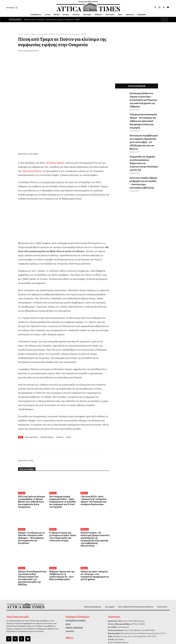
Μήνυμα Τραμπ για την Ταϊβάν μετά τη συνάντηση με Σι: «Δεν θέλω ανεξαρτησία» (63, 526)
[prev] (163, 20)
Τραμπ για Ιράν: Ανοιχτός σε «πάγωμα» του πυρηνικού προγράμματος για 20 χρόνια (93, 526)
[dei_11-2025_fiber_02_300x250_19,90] (64, 197)
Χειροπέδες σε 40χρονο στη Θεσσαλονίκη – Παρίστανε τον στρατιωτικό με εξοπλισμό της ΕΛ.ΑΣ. (143, 142)
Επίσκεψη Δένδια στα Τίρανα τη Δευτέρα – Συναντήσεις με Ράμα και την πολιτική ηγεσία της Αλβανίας (144, 97)
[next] (166, 20)
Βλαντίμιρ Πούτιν (31, 399)
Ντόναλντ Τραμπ (47, 399)
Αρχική (20, 34)
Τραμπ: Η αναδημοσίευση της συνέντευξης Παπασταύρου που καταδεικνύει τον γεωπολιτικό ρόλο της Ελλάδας (32, 527)
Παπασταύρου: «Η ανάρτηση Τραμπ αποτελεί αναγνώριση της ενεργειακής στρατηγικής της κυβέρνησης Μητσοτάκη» (95, 495)
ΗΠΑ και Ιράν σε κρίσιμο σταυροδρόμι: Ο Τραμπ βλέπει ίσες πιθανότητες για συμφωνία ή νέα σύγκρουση (32, 462)
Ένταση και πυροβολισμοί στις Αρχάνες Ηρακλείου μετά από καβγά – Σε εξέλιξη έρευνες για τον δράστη (143, 127)
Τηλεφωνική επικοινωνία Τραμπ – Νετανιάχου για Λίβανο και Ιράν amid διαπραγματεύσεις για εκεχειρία (144, 112)
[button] (12, 7)
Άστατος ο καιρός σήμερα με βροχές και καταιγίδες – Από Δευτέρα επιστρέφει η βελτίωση (143, 156)
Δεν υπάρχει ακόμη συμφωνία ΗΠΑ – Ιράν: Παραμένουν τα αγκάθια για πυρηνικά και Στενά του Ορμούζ (63, 462)
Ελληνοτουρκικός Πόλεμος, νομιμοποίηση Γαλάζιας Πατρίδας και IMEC (52, 19)
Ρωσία (68, 399)
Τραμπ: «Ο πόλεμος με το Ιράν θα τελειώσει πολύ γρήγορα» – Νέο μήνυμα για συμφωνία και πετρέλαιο (32, 495)
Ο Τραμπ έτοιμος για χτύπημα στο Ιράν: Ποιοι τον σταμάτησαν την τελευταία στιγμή (63, 493)
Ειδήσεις (27, 34)
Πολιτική (84, 488)
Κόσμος (33, 34)
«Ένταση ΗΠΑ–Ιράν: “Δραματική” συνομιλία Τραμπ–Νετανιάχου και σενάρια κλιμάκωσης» (95, 462)
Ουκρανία (60, 399)
